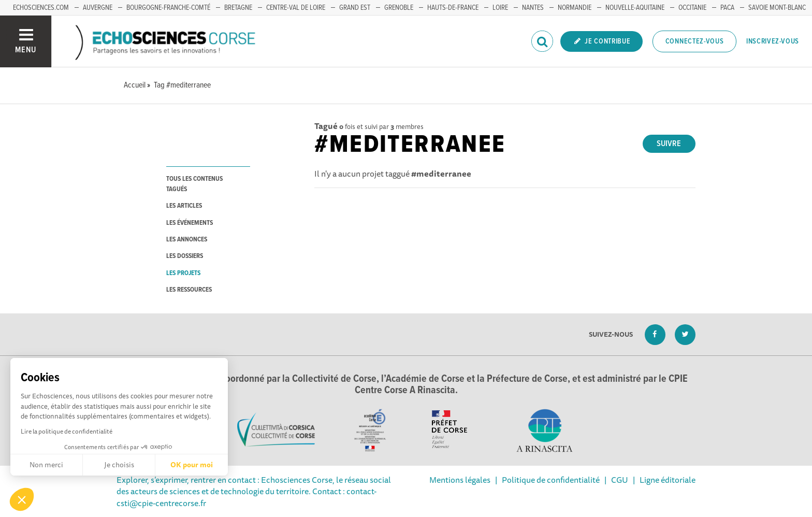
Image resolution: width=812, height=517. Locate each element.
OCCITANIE (692, 8)
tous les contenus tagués (194, 184)
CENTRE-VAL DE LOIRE (296, 8)
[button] (22, 499)
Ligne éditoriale (668, 480)
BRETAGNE (238, 8)
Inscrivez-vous (773, 41)
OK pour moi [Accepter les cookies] (192, 465)
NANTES (533, 8)
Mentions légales (460, 480)
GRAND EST (355, 8)
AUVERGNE (98, 8)
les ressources (189, 290)
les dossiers (185, 256)
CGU (620, 480)
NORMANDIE (575, 8)
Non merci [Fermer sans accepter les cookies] (46, 465)
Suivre (669, 144)
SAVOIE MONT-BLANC (777, 8)
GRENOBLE (399, 8)
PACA (727, 8)
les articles (184, 206)
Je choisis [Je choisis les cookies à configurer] (119, 465)
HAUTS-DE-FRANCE (453, 8)
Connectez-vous (695, 41)
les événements (190, 223)
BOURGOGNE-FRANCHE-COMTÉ (168, 8)
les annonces (187, 240)
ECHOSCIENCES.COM (41, 8)
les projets (183, 273)
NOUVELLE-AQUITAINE (635, 8)
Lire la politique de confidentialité (67, 431)
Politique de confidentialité (551, 480)
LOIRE (500, 8)
